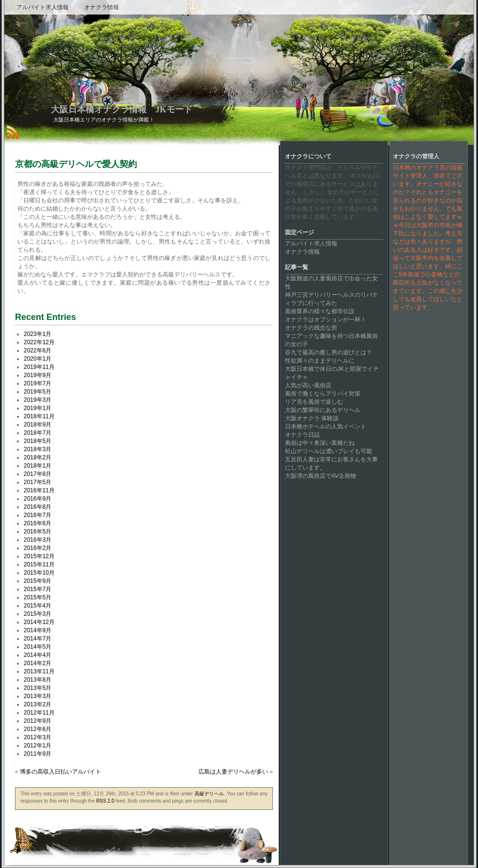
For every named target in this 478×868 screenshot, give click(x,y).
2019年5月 (37, 392)
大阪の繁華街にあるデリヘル (323, 410)
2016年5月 (37, 532)
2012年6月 (37, 729)
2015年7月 (37, 589)
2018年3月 (37, 449)
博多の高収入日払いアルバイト (60, 772)
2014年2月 (37, 663)
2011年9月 (37, 754)
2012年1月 (37, 746)
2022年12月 (39, 342)
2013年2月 (37, 704)
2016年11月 (39, 490)
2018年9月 (37, 425)
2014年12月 (39, 622)
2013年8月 (37, 680)
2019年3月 (37, 400)
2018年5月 (37, 441)
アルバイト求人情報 (43, 7)
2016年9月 (37, 499)
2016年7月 (37, 515)
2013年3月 (37, 696)
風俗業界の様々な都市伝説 (320, 311)
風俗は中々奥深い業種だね (320, 443)
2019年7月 (37, 383)
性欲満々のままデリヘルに (320, 361)
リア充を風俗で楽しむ (314, 402)
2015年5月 (37, 597)
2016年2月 (37, 548)
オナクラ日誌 (302, 435)
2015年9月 (37, 581)
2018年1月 (37, 466)
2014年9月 (37, 630)
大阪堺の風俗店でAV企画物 (321, 476)
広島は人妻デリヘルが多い (233, 772)
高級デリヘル (209, 794)
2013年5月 (37, 688)
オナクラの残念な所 (311, 328)
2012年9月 (37, 721)
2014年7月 (37, 639)
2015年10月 (39, 573)
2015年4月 (37, 606)
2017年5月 (37, 482)
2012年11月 (39, 713)
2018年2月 (37, 457)
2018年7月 (37, 433)
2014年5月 (37, 647)
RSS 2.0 (105, 801)
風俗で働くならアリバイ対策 (323, 394)
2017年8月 (37, 474)
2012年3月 (37, 737)
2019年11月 (39, 367)
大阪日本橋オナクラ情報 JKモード (122, 109)
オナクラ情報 (102, 7)
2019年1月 (37, 408)
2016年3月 (37, 540)
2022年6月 (37, 350)
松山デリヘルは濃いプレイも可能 (329, 451)
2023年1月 (37, 334)
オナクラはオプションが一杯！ (326, 320)
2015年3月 (37, 614)
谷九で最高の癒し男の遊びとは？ (329, 352)
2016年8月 (37, 507)
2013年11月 (39, 671)
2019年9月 (37, 375)
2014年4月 (37, 655)
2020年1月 (37, 359)
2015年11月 (39, 564)
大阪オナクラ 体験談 (312, 418)
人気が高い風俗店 (308, 385)
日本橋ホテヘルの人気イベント (326, 426)
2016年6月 (37, 523)
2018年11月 (39, 416)
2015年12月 (39, 556)
